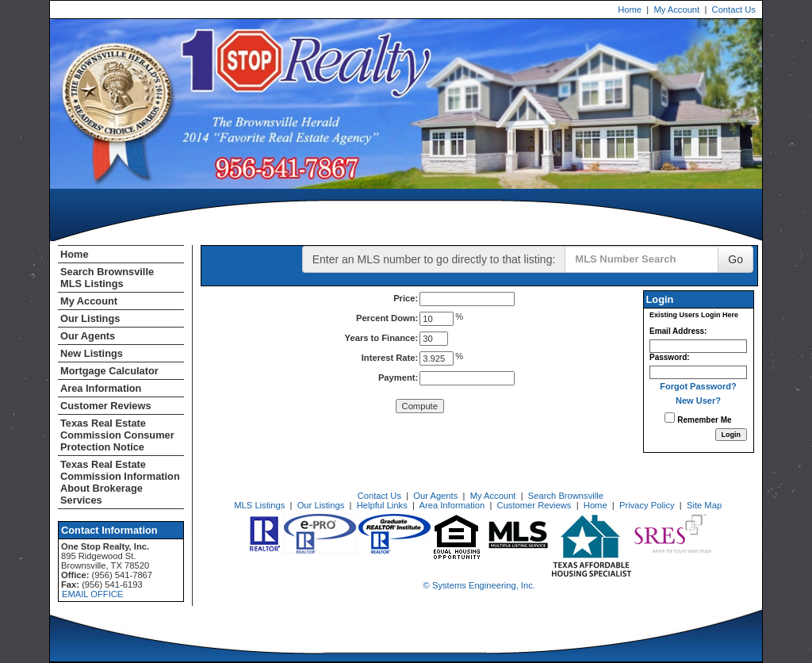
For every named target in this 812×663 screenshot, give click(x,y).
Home (630, 10)
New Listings (92, 353)
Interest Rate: (390, 358)
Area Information (101, 388)
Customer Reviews (106, 406)
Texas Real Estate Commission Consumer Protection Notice (117, 435)
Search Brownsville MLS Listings (107, 278)
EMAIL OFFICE (92, 594)
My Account (676, 10)
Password (668, 357)
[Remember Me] (670, 418)
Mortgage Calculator (109, 371)
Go (735, 259)
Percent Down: (387, 318)
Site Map (704, 505)
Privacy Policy (647, 505)
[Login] (732, 435)
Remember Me (698, 418)
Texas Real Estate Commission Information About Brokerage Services (120, 482)
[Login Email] (698, 346)
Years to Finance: (382, 338)
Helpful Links (382, 505)
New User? (698, 400)
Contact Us (734, 10)
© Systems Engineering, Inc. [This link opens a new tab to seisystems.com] (479, 585)
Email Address (677, 331)
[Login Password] (698, 372)
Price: (406, 298)
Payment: (398, 377)
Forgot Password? (698, 386)
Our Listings (90, 318)
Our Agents (88, 336)
